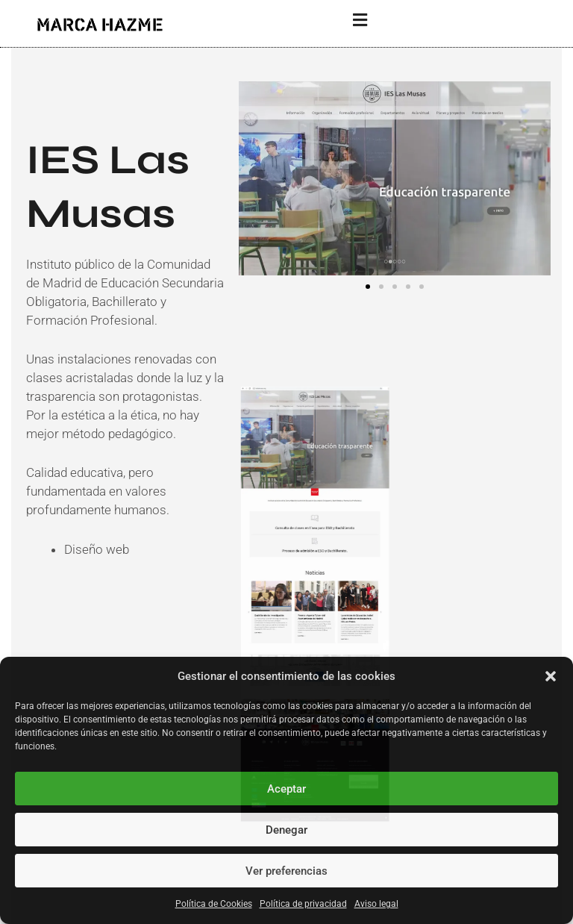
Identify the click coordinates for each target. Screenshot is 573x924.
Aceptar (286, 789)
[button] (551, 676)
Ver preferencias (286, 871)
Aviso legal (376, 904)
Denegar (286, 830)
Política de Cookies (214, 904)
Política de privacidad (303, 904)
